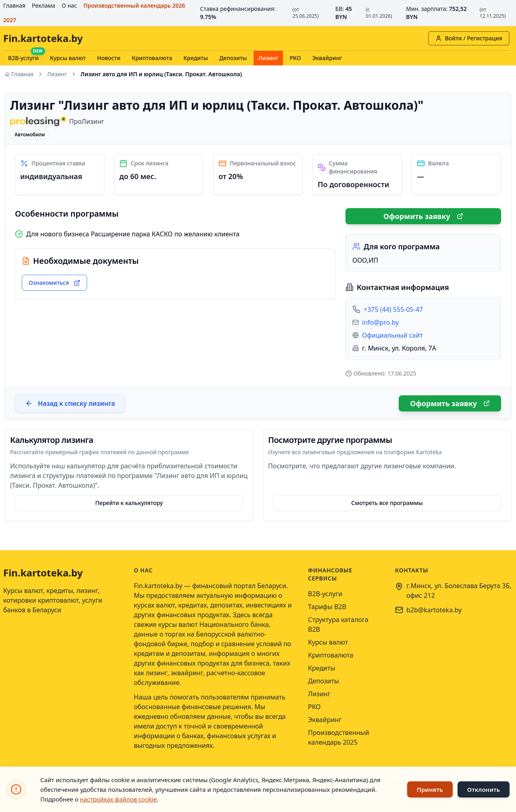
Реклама (44, 5)
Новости (109, 58)
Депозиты (233, 58)
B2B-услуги (23, 58)
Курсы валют (68, 58)
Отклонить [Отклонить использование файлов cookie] (484, 789)
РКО (295, 58)
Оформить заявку (423, 216)
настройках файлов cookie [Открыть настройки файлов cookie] (118, 799)
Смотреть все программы (387, 503)
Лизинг (268, 58)
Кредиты (196, 58)
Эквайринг (327, 58)
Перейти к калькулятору (129, 503)
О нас (69, 5)
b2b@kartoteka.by (434, 610)
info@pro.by (380, 322)
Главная (14, 5)
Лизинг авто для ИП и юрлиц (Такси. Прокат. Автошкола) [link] (161, 74)
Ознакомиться (54, 283)
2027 (10, 20)
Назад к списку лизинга (70, 403)
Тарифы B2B (327, 607)
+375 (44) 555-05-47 (393, 309)
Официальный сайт (392, 335)
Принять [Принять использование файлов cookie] (430, 789)
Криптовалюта (152, 58)
